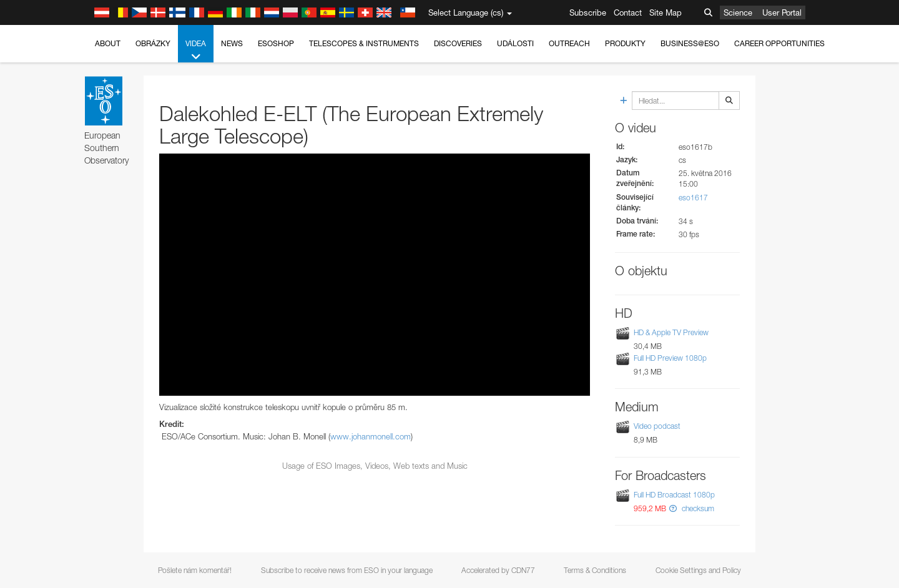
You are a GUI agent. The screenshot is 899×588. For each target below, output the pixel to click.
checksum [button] (697, 508)
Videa (196, 51)
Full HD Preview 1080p (670, 358)
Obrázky (153, 43)
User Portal (782, 12)
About (108, 43)
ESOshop (276, 43)
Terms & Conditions (595, 570)
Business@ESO (690, 43)
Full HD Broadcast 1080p (674, 495)
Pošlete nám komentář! (195, 570)
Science (738, 12)
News (232, 43)
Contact (628, 12)
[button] (673, 508)
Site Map (666, 12)
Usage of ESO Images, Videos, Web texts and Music (375, 466)
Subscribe (588, 12)
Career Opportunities (779, 43)
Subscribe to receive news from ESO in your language (347, 570)
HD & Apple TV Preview (671, 332)
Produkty (625, 43)
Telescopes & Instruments (364, 43)
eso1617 (693, 198)
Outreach (569, 43)
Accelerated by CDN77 (498, 570)
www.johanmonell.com (371, 436)
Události (515, 43)
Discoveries (458, 43)
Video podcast (657, 427)
